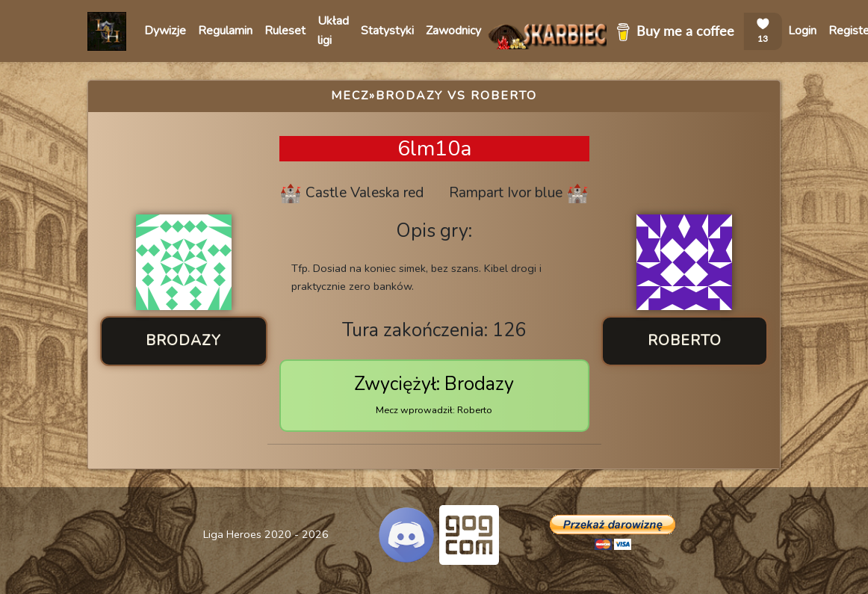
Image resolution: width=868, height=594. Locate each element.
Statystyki (387, 31)
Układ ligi (333, 31)
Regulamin (225, 31)
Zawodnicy (453, 31)
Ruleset (285, 31)
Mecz (350, 96)
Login (802, 31)
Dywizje (165, 31)
